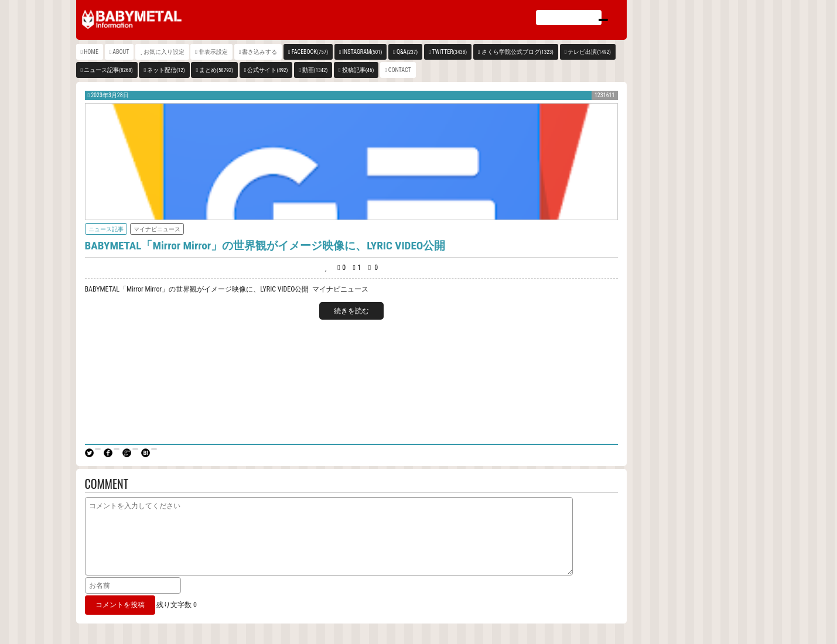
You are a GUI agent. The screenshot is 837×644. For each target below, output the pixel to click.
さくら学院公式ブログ (517, 52)
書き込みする (259, 52)
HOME (91, 52)
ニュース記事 (108, 70)
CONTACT (400, 70)
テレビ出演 (589, 52)
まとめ (216, 70)
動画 (315, 70)
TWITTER (450, 52)
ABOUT (121, 52)
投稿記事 (358, 70)
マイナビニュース (157, 229)
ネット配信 (166, 70)
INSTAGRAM (363, 52)
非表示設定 (213, 52)
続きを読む (351, 311)
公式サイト (267, 70)
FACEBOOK (310, 52)
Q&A (407, 52)
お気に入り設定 (164, 52)
